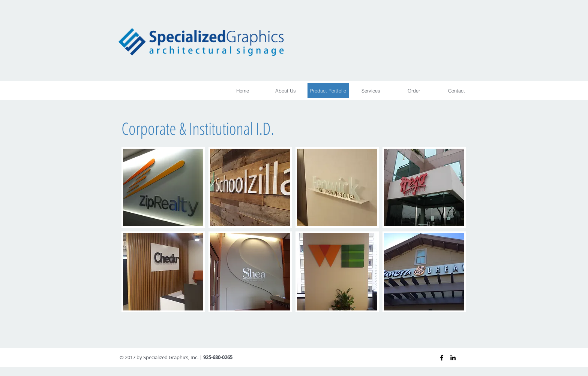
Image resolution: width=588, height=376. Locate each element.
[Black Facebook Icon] (442, 358)
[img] (163, 187)
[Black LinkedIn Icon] (453, 358)
